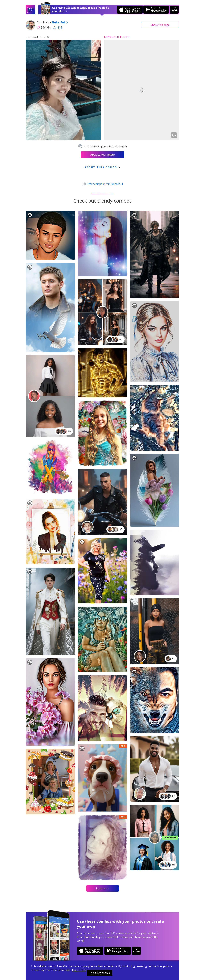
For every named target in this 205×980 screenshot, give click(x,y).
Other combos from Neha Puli (102, 184)
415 (58, 27)
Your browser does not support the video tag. (142, 90)
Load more (103, 888)
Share (160, 25)
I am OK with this (100, 973)
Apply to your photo (103, 155)
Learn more (79, 970)
